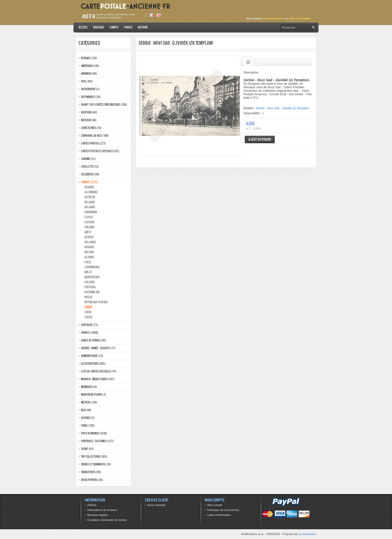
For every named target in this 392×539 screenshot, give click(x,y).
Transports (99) (91, 472)
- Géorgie (89, 237)
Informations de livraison (102, 510)
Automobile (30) (91, 97)
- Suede (87, 312)
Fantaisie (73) (89, 325)
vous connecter (274, 18)
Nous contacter (156, 505)
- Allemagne (91, 192)
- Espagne (89, 222)
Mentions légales (98, 515)
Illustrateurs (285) (93, 364)
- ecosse (88, 217)
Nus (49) (86, 410)
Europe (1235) (89, 182)
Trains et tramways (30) (96, 464)
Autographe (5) (90, 89)
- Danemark (90, 212)
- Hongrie (89, 247)
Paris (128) (88, 426)
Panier (128, 27)
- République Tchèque (96, 302)
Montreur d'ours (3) (93, 395)
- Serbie (88, 307)
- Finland (89, 227)
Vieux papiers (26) (92, 480)
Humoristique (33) (92, 356)
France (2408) (90, 333)
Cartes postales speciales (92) (100, 151)
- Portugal (90, 287)
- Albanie (89, 187)
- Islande (89, 257)
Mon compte (215, 505)
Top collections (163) (94, 457)
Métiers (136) (89, 402)
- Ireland (89, 252)
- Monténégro (91, 277)
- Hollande (90, 242)
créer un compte (299, 18)
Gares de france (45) (94, 340)
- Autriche (89, 197)
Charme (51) (88, 159)
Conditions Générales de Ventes (107, 520)
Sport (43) (87, 449)
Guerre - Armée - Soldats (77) (98, 348)
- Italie (87, 262)
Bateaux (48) (89, 120)
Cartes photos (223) (93, 143)
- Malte (88, 272)
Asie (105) (87, 81)
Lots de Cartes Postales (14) (98, 371)
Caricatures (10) (91, 128)
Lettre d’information (219, 515)
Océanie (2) (88, 418)
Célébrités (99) (90, 174)
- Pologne (89, 282)
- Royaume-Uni (92, 292)
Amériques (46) (90, 66)
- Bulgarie (89, 207)
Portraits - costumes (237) (97, 441)
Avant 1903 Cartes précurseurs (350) (104, 105)
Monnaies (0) (89, 387)
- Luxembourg (91, 267)
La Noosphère (307, 534)
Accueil (83, 27)
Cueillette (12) (90, 167)
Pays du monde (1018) (94, 433)
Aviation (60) (89, 112)
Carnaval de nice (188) (95, 136)
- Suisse (88, 317)
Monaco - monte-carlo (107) (98, 379)
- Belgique (89, 202)
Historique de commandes (223, 510)
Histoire (143, 27)
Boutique (99, 27)
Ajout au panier (260, 139)
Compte (114, 27)
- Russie (88, 297)
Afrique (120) (89, 58)
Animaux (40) (89, 74)
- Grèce (87, 232)
